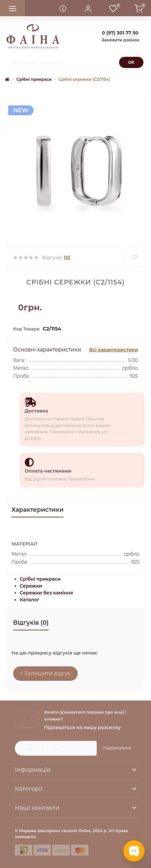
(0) (67, 257)
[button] (88, 8)
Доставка (36, 411)
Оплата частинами (48, 471)
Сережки (31, 586)
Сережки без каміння (46, 593)
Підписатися (117, 748)
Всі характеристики (113, 350)
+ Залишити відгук (45, 673)
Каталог (29, 600)
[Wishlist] (134, 257)
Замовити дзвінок (121, 40)
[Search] (131, 62)
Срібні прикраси (34, 79)
